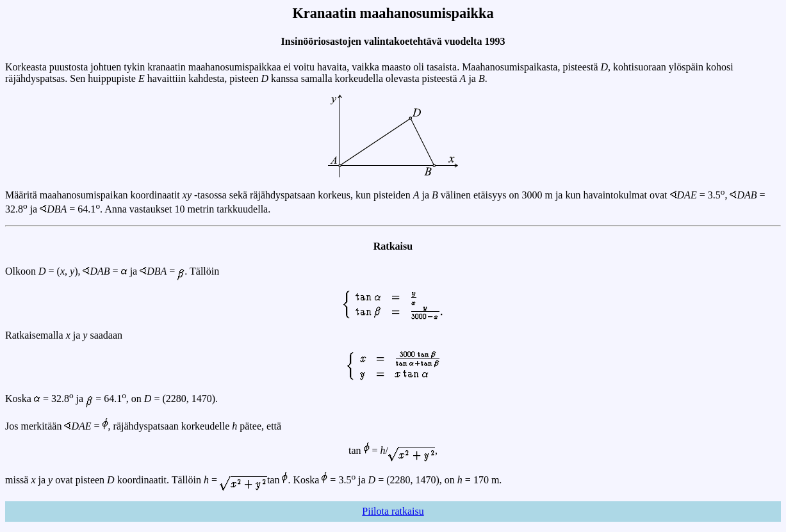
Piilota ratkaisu (393, 511)
